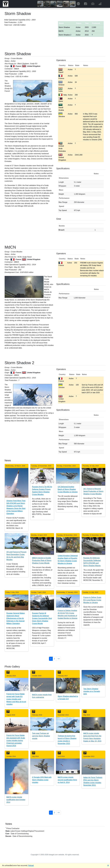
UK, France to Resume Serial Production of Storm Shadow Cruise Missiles (93, 491)
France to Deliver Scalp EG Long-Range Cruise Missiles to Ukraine (92, 600)
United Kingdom (62, 157)
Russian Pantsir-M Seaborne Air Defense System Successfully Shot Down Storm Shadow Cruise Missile (42, 618)
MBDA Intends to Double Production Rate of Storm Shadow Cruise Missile (42, 560)
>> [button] (59, 659)
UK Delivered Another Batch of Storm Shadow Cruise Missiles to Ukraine (68, 489)
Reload (31, 865)
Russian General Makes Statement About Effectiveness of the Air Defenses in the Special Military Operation (16, 618)
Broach (61, 230)
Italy (63, 95)
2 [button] (55, 659)
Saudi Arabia (61, 108)
